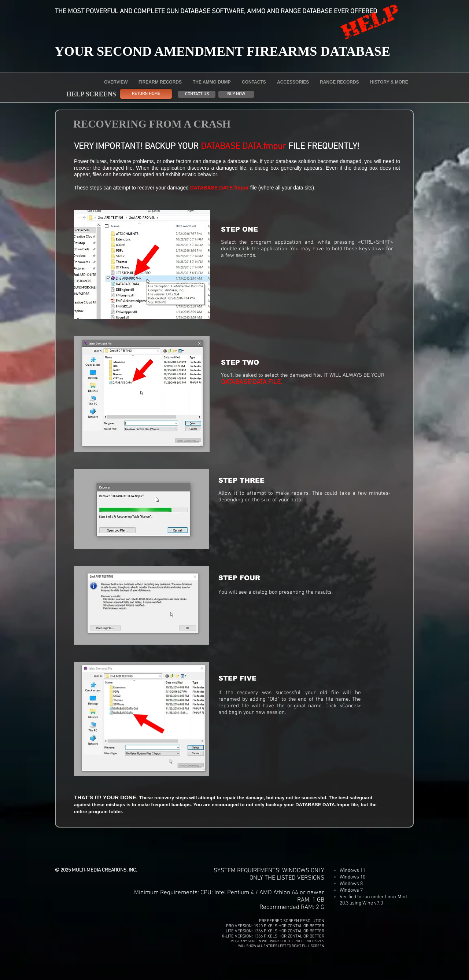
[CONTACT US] (197, 94)
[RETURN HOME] (146, 94)
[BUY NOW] (236, 94)
